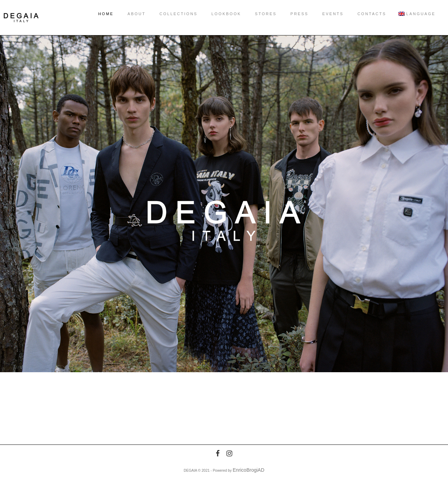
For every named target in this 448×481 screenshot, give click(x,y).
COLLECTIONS (172, 14)
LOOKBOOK (219, 14)
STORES (259, 14)
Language (411, 14)
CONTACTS (365, 14)
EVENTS (326, 14)
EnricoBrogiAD (248, 470)
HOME (99, 14)
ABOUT (130, 14)
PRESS (293, 14)
